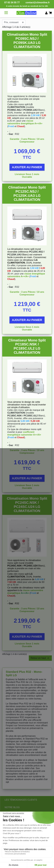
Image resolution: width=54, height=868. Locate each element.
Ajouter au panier (27, 167)
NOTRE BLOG (12, 807)
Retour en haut (40, 658)
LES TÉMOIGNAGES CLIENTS (21, 800)
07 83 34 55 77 (12, 2)
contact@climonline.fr (38, 2)
